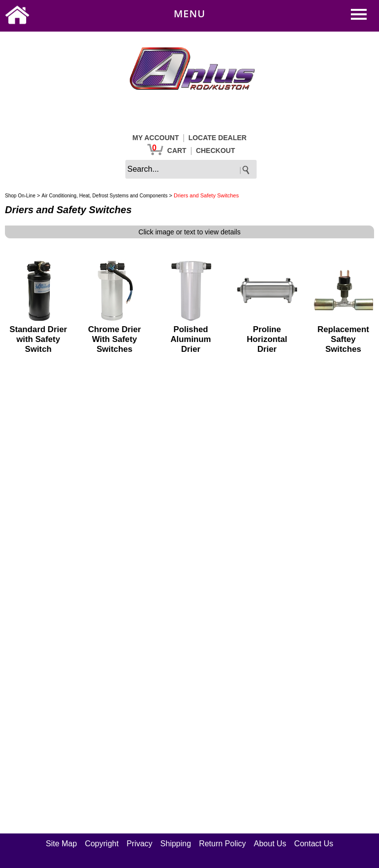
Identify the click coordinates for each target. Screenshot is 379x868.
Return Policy (222, 844)
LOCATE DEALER (218, 138)
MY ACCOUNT (155, 138)
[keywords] (191, 169)
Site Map (61, 844)
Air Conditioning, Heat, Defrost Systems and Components (104, 196)
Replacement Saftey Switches (343, 339)
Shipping (176, 844)
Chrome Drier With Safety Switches (114, 339)
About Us (270, 844)
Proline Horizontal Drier (267, 339)
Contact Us (314, 844)
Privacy (139, 844)
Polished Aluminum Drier (190, 339)
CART (177, 151)
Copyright (102, 844)
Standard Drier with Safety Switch (38, 339)
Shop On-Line (20, 196)
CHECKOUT (215, 151)
